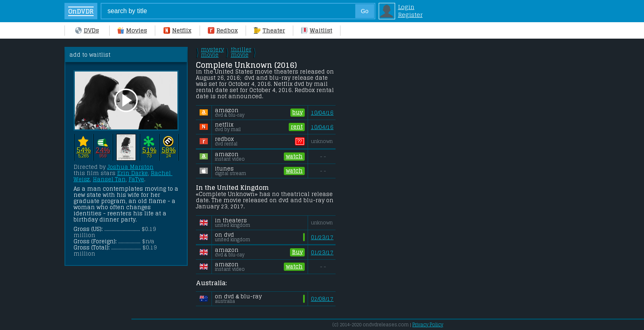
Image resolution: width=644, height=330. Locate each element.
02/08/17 (322, 299)
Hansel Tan (109, 179)
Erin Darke (132, 173)
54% (84, 150)
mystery (212, 52)
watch (294, 157)
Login (406, 7)
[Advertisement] (407, 170)
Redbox (223, 30)
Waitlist (317, 30)
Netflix (177, 30)
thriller (241, 52)
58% (169, 150)
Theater (269, 30)
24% (103, 150)
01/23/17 (322, 237)
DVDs (87, 30)
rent (297, 127)
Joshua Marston (130, 167)
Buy (297, 252)
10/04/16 (322, 113)
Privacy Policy (428, 325)
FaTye (136, 179)
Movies (132, 30)
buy (298, 113)
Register (410, 15)
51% (149, 150)
